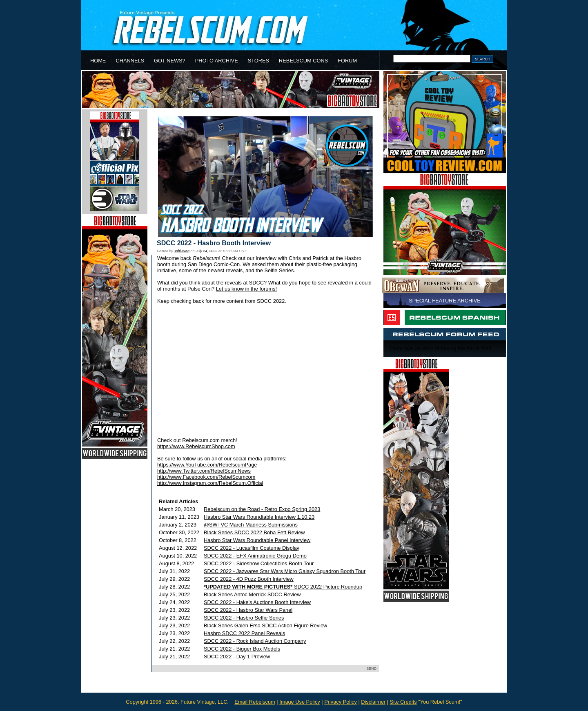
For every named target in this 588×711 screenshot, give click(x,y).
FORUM (347, 61)
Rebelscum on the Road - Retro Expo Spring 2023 (262, 509)
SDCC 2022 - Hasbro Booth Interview (214, 243)
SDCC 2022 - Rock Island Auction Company (255, 641)
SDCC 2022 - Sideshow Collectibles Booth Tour (259, 563)
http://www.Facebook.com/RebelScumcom (206, 477)
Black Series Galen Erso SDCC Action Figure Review (265, 625)
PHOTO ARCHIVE (217, 61)
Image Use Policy (300, 702)
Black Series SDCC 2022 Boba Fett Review (254, 532)
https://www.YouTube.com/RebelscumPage (207, 465)
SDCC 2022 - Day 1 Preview (237, 657)
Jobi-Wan (182, 251)
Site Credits (403, 702)
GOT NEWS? (170, 61)
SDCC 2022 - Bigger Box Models (242, 649)
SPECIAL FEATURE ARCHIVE (445, 301)
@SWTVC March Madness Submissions (251, 525)
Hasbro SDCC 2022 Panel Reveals (244, 633)
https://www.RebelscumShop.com (196, 446)
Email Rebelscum (255, 702)
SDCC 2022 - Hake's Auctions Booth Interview (257, 602)
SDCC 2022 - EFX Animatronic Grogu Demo (255, 556)
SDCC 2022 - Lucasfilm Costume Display (252, 548)
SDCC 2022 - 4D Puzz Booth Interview (249, 579)
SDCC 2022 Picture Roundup (283, 587)
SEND (371, 669)
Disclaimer (373, 702)
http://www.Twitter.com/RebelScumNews (204, 471)
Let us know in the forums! (246, 289)
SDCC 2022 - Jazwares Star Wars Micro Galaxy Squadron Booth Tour (285, 571)
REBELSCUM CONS (303, 61)
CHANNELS (130, 61)
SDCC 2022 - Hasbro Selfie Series (244, 618)
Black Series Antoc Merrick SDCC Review (252, 594)
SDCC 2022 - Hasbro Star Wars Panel (248, 610)
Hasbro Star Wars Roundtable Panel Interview (257, 540)
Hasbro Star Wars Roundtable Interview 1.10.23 (259, 517)
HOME (98, 61)
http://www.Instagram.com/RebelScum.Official (210, 483)
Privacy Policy (341, 702)
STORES (258, 61)
